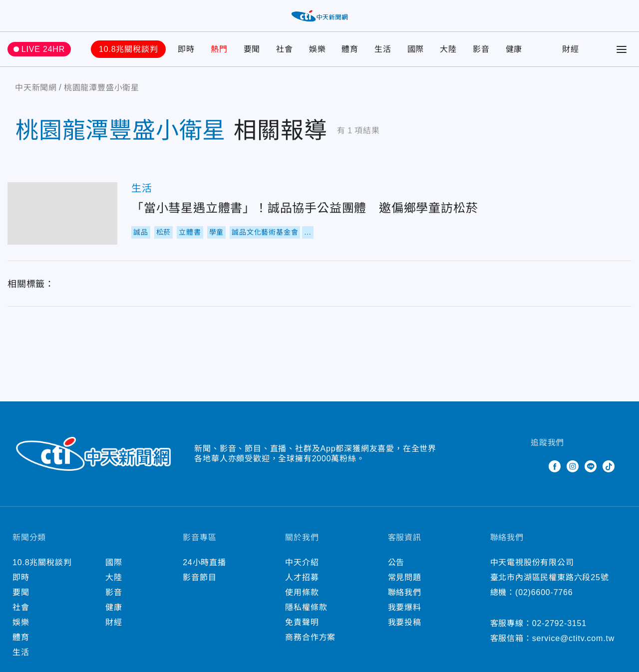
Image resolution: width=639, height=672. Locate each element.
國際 (416, 49)
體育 (350, 49)
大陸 (448, 49)
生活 (383, 49)
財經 (571, 49)
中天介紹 (302, 562)
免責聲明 (302, 622)
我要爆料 (405, 607)
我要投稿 (405, 622)
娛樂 (318, 49)
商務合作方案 (310, 637)
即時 (186, 49)
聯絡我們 (405, 592)
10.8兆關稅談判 (128, 49)
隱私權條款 (306, 607)
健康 (514, 49)
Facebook (555, 466)
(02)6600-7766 (544, 592)
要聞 (252, 49)
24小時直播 (204, 562)
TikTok (609, 466)
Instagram (573, 466)
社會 (285, 49)
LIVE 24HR (43, 49)
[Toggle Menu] (622, 49)
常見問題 (405, 577)
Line (591, 466)
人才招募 (302, 577)
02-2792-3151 (559, 623)
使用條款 (302, 592)
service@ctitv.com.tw (573, 638)
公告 (396, 562)
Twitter (537, 466)
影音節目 (199, 577)
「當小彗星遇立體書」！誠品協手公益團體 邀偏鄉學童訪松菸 (62, 213)
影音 (481, 49)
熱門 (219, 49)
